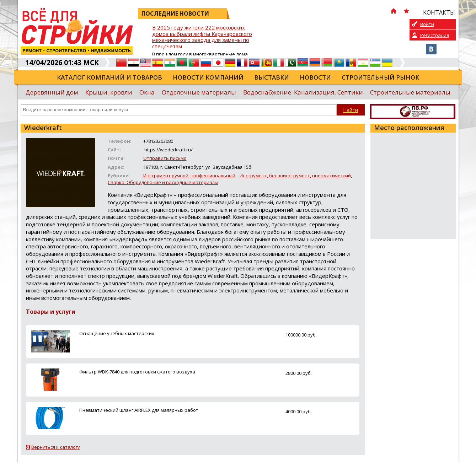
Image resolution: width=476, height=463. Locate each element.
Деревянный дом (52, 92)
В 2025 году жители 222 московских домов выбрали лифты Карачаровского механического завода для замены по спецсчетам (202, 37)
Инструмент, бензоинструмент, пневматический (295, 176)
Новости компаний (208, 77)
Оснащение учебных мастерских (117, 333)
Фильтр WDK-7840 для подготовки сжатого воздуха (137, 372)
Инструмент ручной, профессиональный (189, 176)
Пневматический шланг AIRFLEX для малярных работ (139, 410)
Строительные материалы (410, 92)
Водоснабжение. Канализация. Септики (303, 92)
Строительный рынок (380, 77)
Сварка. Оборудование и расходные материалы (163, 182)
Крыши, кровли (109, 92)
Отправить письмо (165, 158)
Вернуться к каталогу (56, 447)
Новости (315, 77)
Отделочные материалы (199, 92)
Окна (147, 92)
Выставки (272, 77)
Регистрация (435, 35)
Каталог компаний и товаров (109, 77)
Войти (427, 24)
